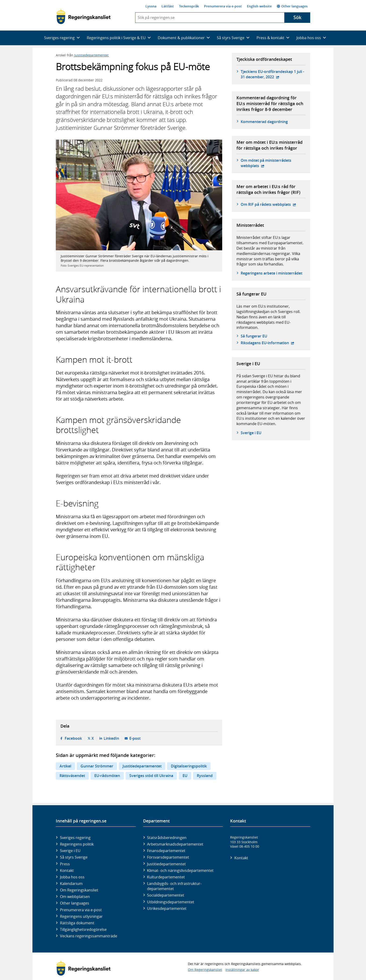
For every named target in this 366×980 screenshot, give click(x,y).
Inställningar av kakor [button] (242, 970)
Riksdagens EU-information (267, 343)
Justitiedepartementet (91, 55)
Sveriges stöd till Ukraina (151, 776)
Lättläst (168, 6)
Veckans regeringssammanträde (89, 936)
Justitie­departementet (166, 864)
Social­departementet (166, 895)
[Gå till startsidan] (83, 17)
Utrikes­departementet (167, 908)
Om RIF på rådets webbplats (268, 204)
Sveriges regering (75, 838)
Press (65, 864)
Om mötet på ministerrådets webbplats (268, 163)
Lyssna (151, 6)
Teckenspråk (189, 6)
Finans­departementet (166, 851)
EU (185, 776)
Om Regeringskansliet (79, 890)
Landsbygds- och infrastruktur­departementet (174, 886)
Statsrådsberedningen (167, 838)
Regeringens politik (77, 844)
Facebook (73, 738)
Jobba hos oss (72, 877)
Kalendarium (71, 884)
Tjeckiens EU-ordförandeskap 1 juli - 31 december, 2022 (273, 74)
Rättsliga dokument (77, 923)
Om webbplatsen (75, 897)
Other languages (292, 6)
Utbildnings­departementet (171, 902)
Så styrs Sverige (74, 857)
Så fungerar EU (254, 336)
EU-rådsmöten (107, 776)
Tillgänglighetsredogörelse (83, 929)
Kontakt (67, 870)
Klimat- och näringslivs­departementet (180, 870)
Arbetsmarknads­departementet (175, 844)
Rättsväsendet (72, 776)
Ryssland (205, 776)
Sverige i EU (251, 433)
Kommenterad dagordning (264, 122)
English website (259, 6)
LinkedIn (111, 738)
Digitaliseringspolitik (189, 766)
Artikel (65, 766)
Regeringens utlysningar (81, 916)
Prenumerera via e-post (223, 6)
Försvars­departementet (168, 857)
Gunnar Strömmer (97, 766)
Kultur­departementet (166, 877)
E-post (135, 738)
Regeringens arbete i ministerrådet (271, 273)
